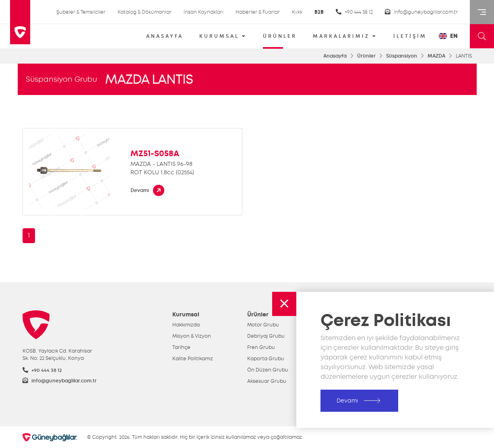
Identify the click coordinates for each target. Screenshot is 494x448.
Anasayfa (335, 56)
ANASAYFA (165, 36)
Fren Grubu (261, 347)
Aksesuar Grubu (267, 381)
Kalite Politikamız (193, 359)
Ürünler (366, 56)
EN (448, 36)
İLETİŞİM (410, 36)
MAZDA (436, 56)
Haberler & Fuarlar (258, 12)
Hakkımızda (186, 325)
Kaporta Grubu (266, 359)
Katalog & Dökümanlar (145, 12)
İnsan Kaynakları (204, 12)
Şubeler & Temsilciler (81, 12)
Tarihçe (181, 347)
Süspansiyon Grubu (61, 79)
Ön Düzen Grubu (268, 370)
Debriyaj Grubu (266, 336)
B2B (319, 12)
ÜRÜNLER (280, 39)
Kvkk (297, 12)
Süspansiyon (402, 56)
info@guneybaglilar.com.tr (421, 12)
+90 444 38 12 (354, 12)
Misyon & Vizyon (192, 336)
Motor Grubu (263, 325)
